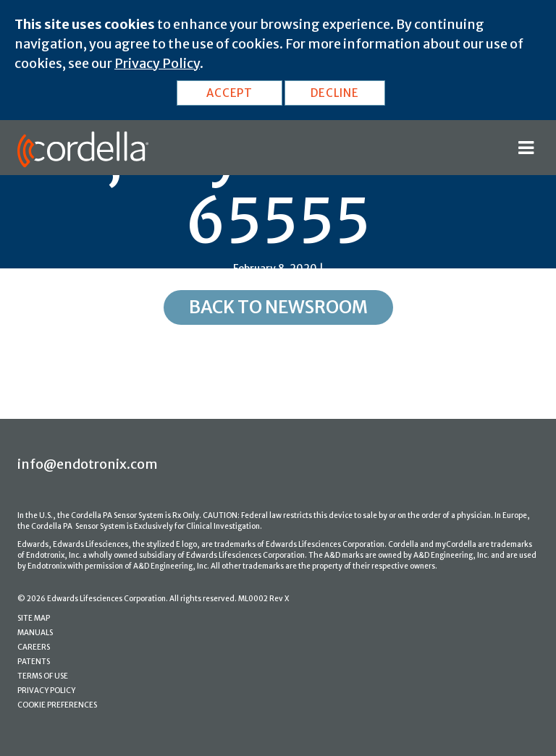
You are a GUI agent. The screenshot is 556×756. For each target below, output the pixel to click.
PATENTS (34, 662)
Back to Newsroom (278, 307)
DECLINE (334, 93)
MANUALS (35, 633)
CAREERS (34, 647)
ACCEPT (229, 93)
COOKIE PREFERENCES (57, 705)
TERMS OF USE (43, 676)
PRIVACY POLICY (46, 691)
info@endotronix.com (88, 464)
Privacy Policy (157, 63)
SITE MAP (34, 618)
